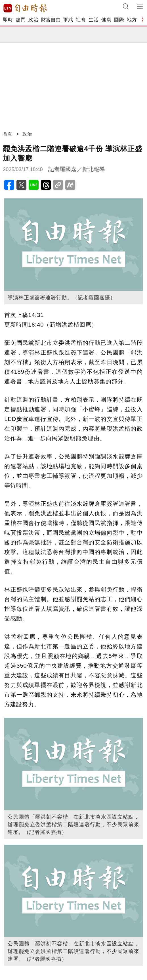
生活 (94, 20)
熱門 (21, 20)
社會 (81, 20)
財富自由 (51, 20)
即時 (8, 20)
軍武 (68, 20)
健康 (106, 20)
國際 (119, 20)
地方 (132, 20)
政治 (33, 20)
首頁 (8, 134)
